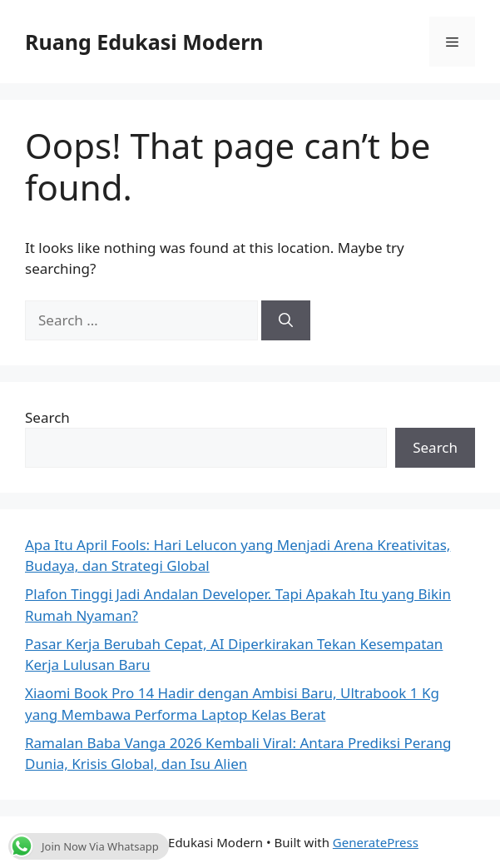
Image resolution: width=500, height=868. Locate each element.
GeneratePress (376, 842)
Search (47, 417)
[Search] (286, 320)
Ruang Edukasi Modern (144, 42)
